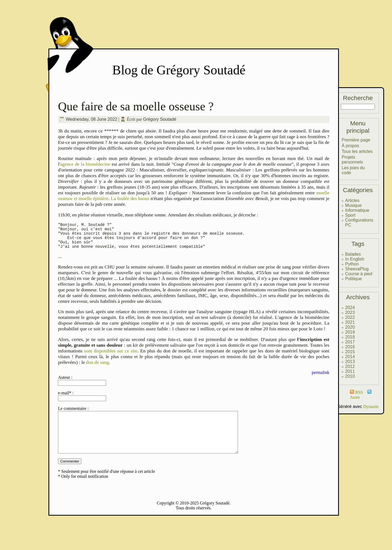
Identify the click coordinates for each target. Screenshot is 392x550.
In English (355, 259)
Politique (353, 279)
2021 (350, 322)
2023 (350, 312)
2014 (350, 357)
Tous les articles (357, 151)
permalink (321, 377)
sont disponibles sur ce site (111, 356)
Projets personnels (352, 160)
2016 (350, 347)
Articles (352, 200)
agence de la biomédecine (85, 164)
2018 (350, 337)
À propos (350, 146)
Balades (353, 254)
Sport (350, 215)
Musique (353, 205)
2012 (350, 366)
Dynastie (371, 407)
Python (352, 264)
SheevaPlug (357, 269)
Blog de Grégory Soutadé (179, 70)
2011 (350, 371)
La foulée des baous (130, 198)
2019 (350, 332)
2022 (350, 317)
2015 (350, 352)
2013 (350, 362)
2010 (350, 376)
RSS (356, 392)
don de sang (97, 367)
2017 (350, 342)
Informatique (357, 210)
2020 (350, 327)
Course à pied (359, 274)
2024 (350, 308)
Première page (356, 140)
